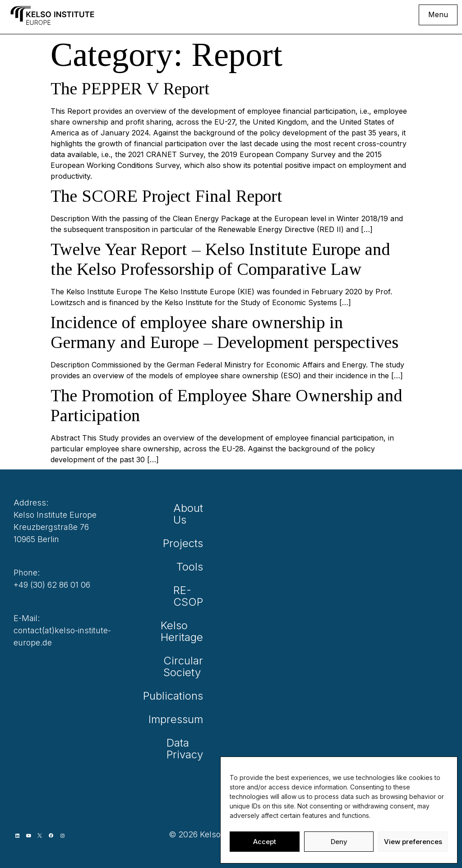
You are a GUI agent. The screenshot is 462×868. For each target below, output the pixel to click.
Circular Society (186, 666)
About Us (188, 514)
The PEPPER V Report (130, 88)
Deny (339, 842)
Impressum (186, 719)
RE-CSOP (188, 596)
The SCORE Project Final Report (166, 196)
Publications (186, 696)
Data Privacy (186, 749)
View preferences (413, 842)
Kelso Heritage (186, 631)
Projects (186, 543)
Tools (190, 567)
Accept (265, 842)
